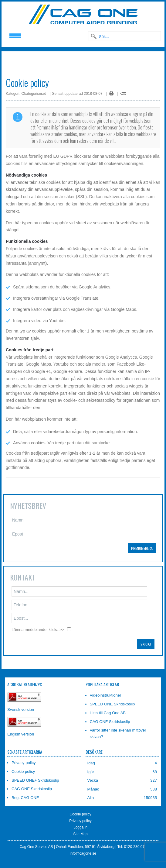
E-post (123, 89)
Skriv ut (112, 89)
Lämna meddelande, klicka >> (38, 625)
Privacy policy (80, 816)
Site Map (80, 829)
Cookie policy (80, 810)
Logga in (80, 823)
